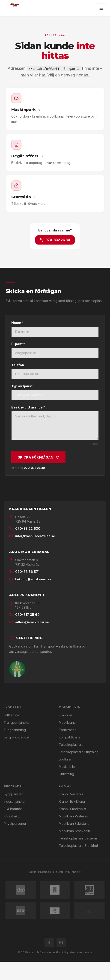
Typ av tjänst (22, 387)
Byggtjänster (13, 794)
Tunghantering (15, 730)
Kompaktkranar (70, 737)
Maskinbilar (67, 767)
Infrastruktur (13, 816)
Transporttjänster (17, 722)
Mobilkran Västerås (73, 816)
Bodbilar (65, 759)
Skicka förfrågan (38, 458)
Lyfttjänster (12, 715)
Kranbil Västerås (71, 794)
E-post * (18, 345)
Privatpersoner (15, 824)
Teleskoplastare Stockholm (80, 846)
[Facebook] (49, 942)
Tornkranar (67, 730)
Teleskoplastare (71, 745)
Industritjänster (15, 801)
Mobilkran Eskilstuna (74, 824)
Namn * (17, 323)
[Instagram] (61, 942)
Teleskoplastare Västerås (78, 838)
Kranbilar (65, 715)
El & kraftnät (13, 809)
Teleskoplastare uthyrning (79, 752)
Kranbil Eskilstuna (72, 801)
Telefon (18, 366)
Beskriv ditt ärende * (28, 408)
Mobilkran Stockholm (75, 831)
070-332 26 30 (55, 240)
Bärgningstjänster (17, 737)
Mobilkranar (68, 722)
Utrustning (66, 774)
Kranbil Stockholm (72, 809)
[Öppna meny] (101, 8)
